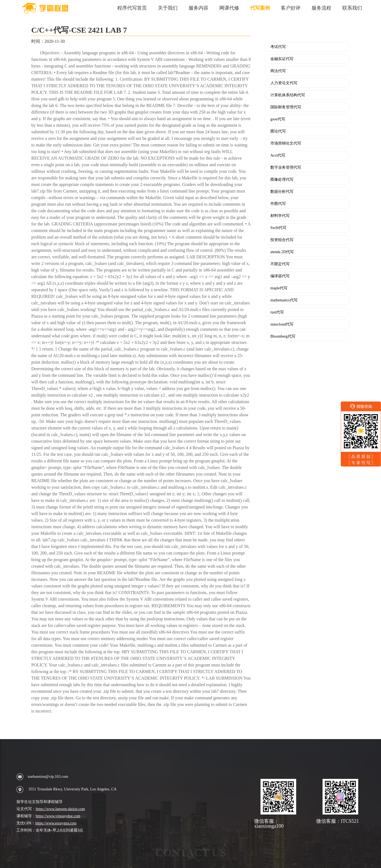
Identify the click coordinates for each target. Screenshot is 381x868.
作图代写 (278, 204)
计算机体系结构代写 (288, 95)
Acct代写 (278, 155)
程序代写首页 (132, 8)
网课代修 (229, 8)
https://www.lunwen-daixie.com (60, 809)
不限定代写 (280, 264)
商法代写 (278, 71)
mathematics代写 (284, 300)
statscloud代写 (282, 324)
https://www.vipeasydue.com (58, 816)
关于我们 (168, 8)
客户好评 (291, 8)
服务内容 (198, 8)
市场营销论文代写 (286, 143)
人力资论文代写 (284, 83)
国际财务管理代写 (286, 107)
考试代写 (278, 47)
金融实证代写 (282, 59)
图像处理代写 (282, 180)
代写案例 (260, 8)
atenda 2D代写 (282, 252)
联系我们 (352, 8)
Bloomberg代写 (283, 337)
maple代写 (279, 288)
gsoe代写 (278, 119)
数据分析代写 (282, 192)
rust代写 (277, 312)
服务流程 (321, 8)
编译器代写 (280, 276)
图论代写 (278, 131)
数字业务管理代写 (286, 168)
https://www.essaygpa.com (56, 823)
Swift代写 (278, 228)
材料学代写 (280, 216)
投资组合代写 (282, 240)
